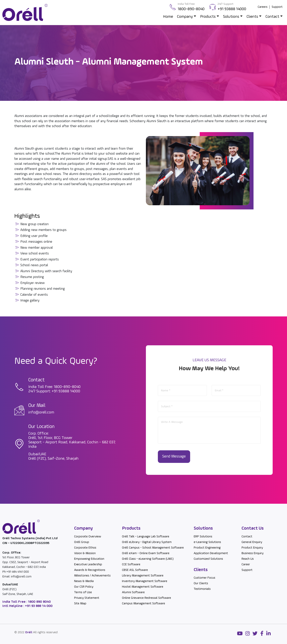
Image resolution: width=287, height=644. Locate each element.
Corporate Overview (88, 537)
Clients (252, 17)
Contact (272, 17)
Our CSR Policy (84, 587)
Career (246, 564)
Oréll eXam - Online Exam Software (146, 553)
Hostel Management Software (143, 587)
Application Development (211, 553)
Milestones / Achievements (92, 576)
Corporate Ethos (85, 548)
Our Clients (201, 584)
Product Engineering (207, 548)
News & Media (84, 581)
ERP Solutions (203, 537)
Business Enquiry (253, 553)
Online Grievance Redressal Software (146, 598)
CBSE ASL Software (135, 570)
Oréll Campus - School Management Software (153, 548)
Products (208, 17)
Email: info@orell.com (17, 577)
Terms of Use (83, 592)
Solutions (231, 17)
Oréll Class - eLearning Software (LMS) (148, 559)
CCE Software (131, 564)
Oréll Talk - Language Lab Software (146, 537)
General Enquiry (252, 542)
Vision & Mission (85, 553)
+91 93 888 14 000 (38, 606)
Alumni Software (133, 592)
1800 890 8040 (39, 602)
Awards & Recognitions (90, 570)
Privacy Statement (87, 598)
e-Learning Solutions (207, 542)
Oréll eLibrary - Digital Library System (147, 542)
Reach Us (248, 559)
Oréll (29, 632)
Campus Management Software (143, 604)
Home (168, 17)
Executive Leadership (88, 564)
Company (185, 17)
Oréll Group (82, 542)
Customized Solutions (208, 559)
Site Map (80, 604)
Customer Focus (204, 578)
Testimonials (202, 589)
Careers (263, 7)
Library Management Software (143, 576)
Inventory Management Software (145, 581)
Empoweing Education (89, 559)
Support (277, 7)
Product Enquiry (252, 548)
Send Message (174, 457)
